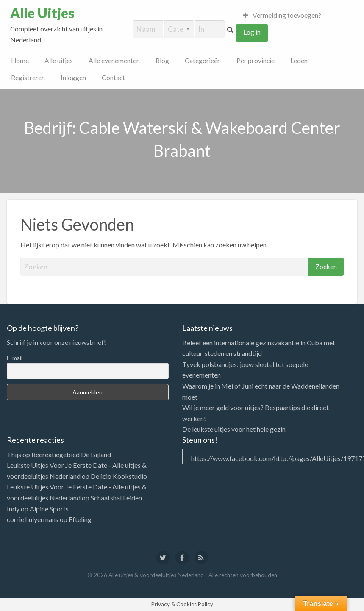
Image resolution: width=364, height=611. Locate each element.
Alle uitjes (59, 61)
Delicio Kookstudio (119, 476)
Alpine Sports (49, 509)
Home (20, 61)
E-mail (15, 358)
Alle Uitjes (42, 13)
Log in (252, 32)
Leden (299, 61)
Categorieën (203, 61)
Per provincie (256, 61)
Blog (162, 61)
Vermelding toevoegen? (282, 15)
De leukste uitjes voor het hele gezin (234, 429)
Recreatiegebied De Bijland (71, 454)
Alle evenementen (114, 61)
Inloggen (73, 78)
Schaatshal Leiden (116, 498)
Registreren (28, 78)
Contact (113, 78)
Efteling (80, 519)
